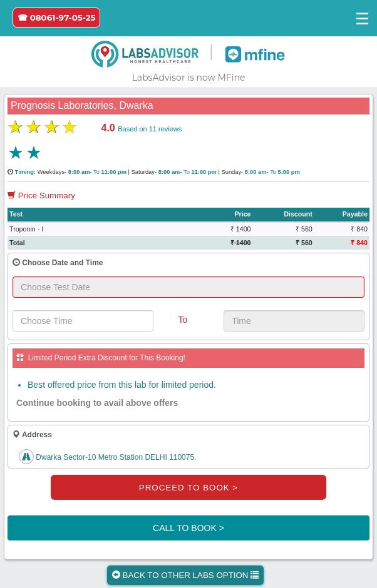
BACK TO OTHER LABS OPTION (185, 575)
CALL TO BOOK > (189, 528)
